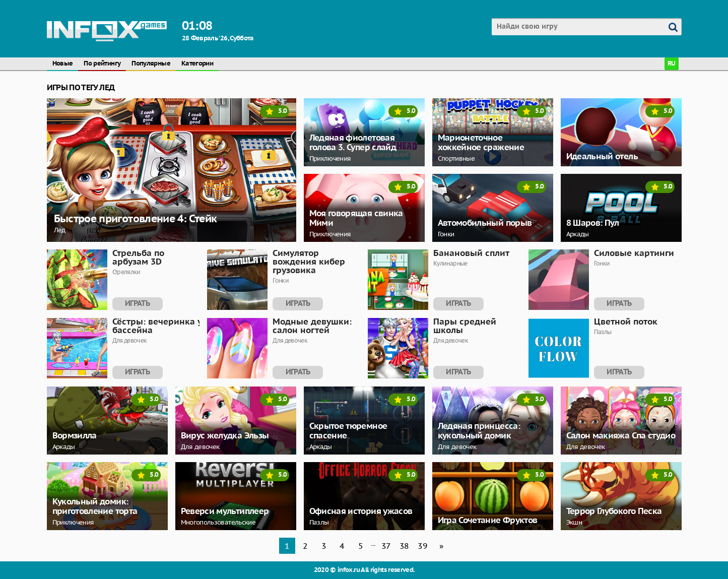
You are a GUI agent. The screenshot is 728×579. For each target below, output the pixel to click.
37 (386, 546)
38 (404, 546)
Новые (63, 64)
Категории (197, 64)
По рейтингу (102, 64)
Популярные (151, 64)
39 (422, 546)
